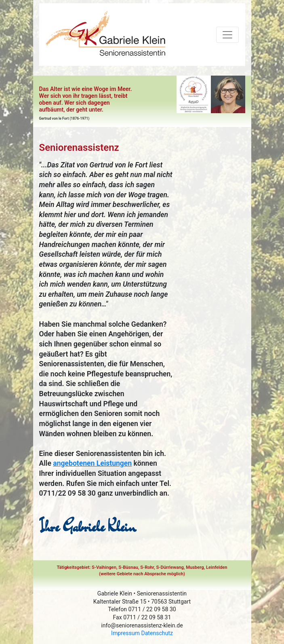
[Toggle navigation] (227, 35)
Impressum (125, 633)
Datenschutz (157, 633)
